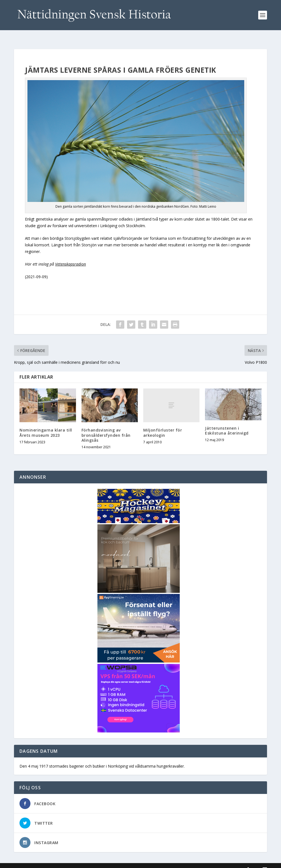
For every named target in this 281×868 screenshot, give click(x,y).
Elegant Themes (52, 862)
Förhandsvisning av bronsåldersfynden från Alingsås (106, 427)
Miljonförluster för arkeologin (163, 425)
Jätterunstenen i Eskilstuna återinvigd (227, 423)
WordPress (103, 862)
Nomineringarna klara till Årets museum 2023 (46, 425)
